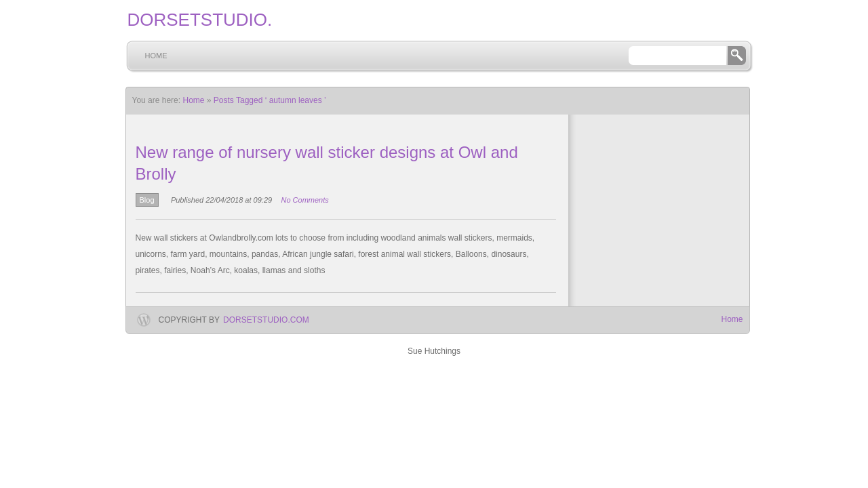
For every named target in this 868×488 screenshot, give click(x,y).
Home (156, 56)
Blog (147, 200)
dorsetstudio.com (266, 320)
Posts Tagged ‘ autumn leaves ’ (270, 100)
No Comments (304, 200)
